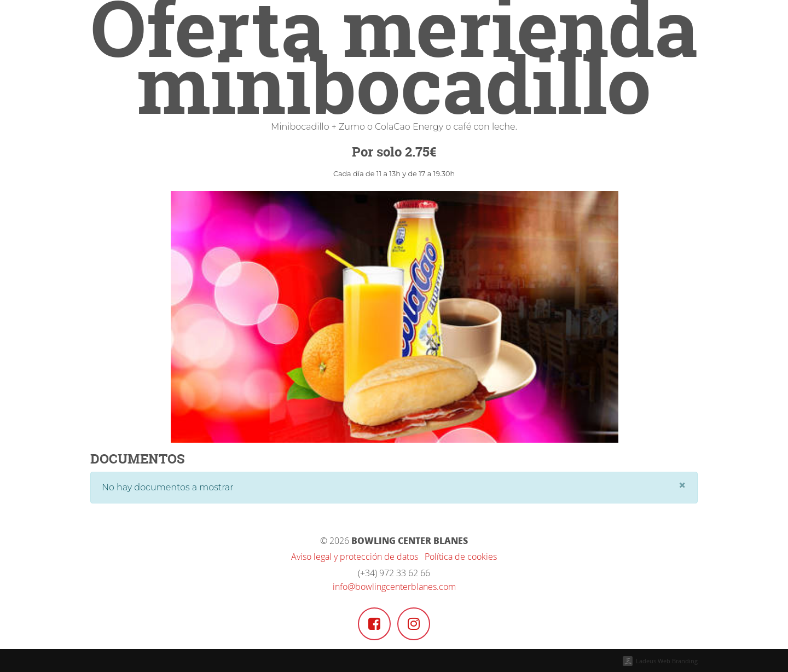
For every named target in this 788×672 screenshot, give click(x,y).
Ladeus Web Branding (667, 661)
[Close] (682, 485)
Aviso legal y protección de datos (355, 557)
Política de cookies (461, 557)
